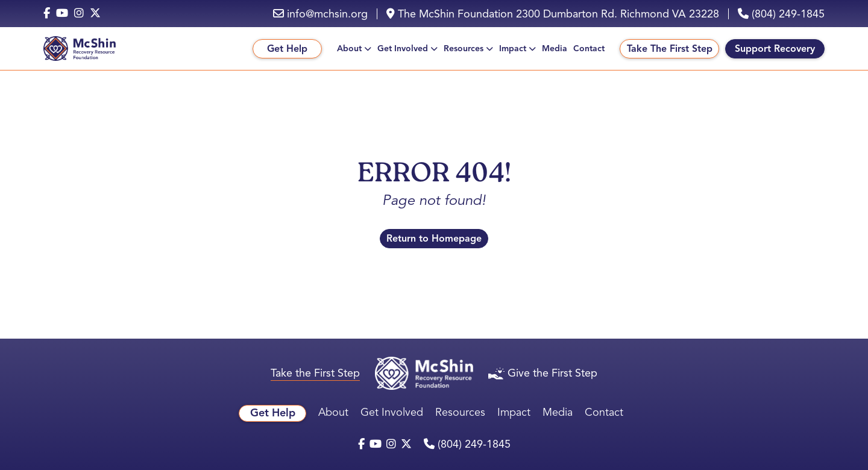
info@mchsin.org (320, 14)
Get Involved (403, 49)
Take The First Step (670, 49)
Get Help (287, 49)
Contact (589, 49)
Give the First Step (543, 373)
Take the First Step (315, 373)
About (349, 49)
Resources (464, 49)
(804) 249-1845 (781, 14)
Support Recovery (775, 49)
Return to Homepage (434, 239)
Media (555, 49)
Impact (513, 49)
